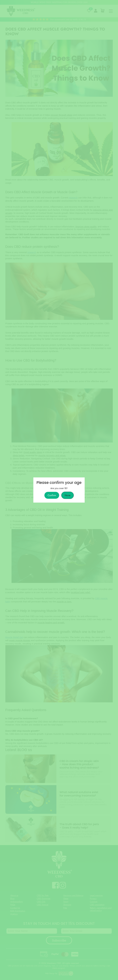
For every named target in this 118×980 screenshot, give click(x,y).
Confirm (52, 495)
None (68, 495)
